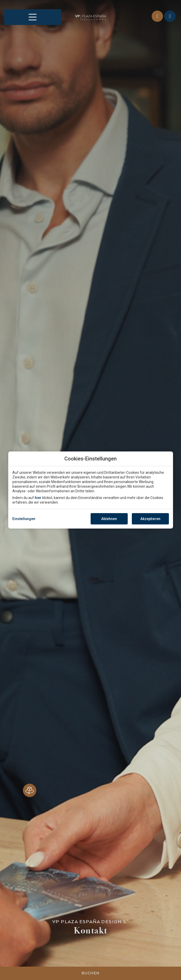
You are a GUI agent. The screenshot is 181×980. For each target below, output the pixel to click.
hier (38, 498)
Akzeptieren (150, 519)
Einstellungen (24, 519)
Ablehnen (109, 519)
